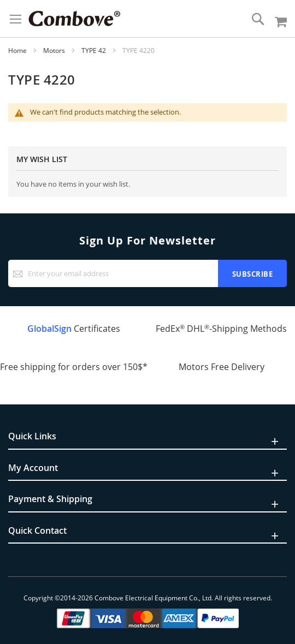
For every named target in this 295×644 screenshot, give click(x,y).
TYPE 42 (95, 50)
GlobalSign (49, 329)
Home (18, 50)
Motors (55, 50)
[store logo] (74, 19)
